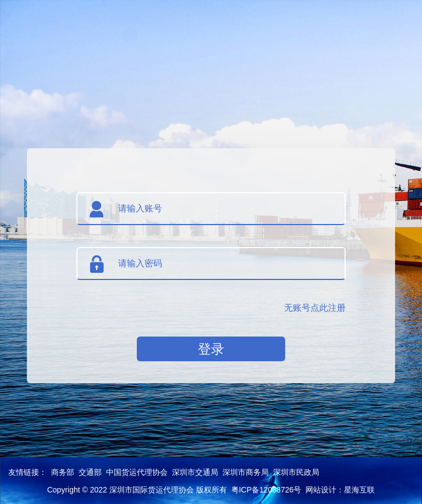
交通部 (90, 472)
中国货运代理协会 (137, 472)
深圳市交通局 (195, 472)
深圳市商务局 (246, 472)
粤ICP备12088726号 (266, 490)
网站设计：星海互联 (340, 490)
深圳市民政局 (296, 472)
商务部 (63, 472)
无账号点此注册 (315, 308)
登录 (211, 349)
